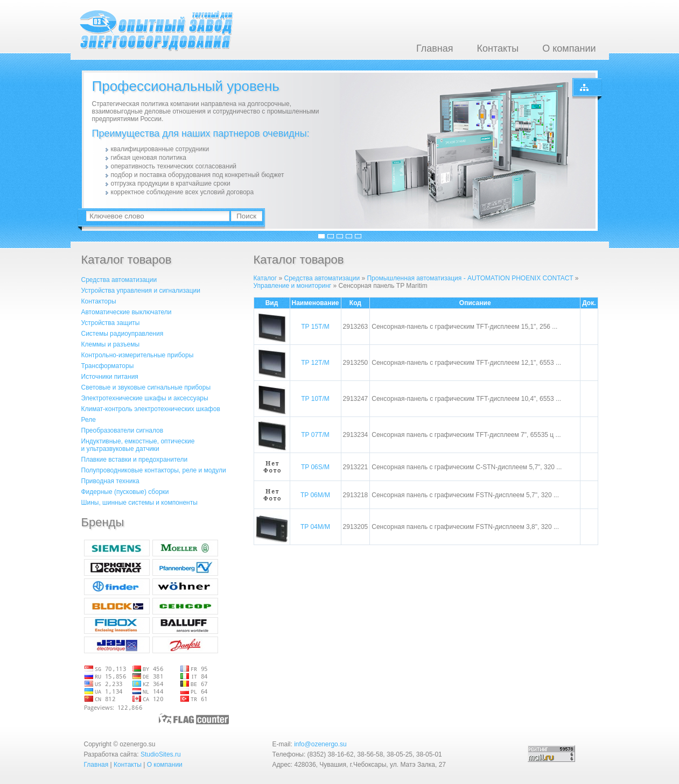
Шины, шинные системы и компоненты (139, 503)
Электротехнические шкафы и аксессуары (145, 398)
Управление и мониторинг (293, 286)
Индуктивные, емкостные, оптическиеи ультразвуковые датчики (138, 445)
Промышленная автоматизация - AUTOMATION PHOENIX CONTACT (470, 278)
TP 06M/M (315, 495)
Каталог (265, 278)
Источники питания (110, 377)
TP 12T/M (315, 363)
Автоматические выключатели (127, 312)
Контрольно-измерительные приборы (138, 355)
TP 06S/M (315, 467)
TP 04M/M (315, 527)
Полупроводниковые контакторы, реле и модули (154, 470)
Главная (435, 48)
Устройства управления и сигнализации (141, 291)
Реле (89, 420)
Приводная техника (110, 481)
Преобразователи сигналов (122, 430)
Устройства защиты (111, 323)
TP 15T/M (315, 327)
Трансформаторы (108, 366)
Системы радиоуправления (122, 334)
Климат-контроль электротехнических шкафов (151, 409)
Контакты (498, 48)
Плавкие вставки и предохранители (135, 460)
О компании (569, 48)
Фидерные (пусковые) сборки (125, 492)
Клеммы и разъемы (111, 344)
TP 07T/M (315, 435)
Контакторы (99, 301)
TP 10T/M (315, 399)
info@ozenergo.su (320, 744)
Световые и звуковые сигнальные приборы (146, 387)
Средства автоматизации (119, 280)
